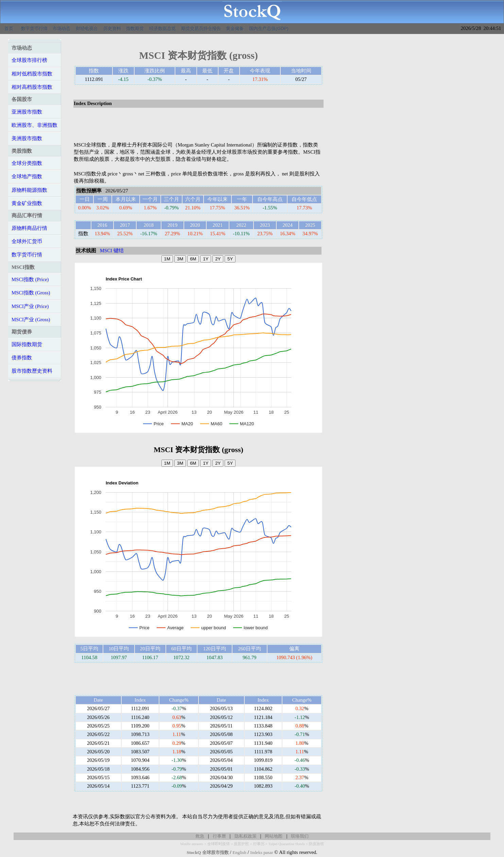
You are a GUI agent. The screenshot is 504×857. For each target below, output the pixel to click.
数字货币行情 (34, 28)
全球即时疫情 (219, 844)
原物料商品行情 (29, 228)
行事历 (259, 844)
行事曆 (219, 836)
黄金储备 (235, 28)
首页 (9, 28)
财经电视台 (87, 28)
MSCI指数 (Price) (30, 279)
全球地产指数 (27, 176)
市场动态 (62, 28)
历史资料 (112, 28)
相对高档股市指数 (32, 87)
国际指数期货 (27, 344)
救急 (200, 836)
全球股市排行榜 (29, 60)
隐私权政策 (246, 836)
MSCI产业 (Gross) (31, 320)
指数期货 (135, 28)
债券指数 (22, 358)
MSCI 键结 (112, 251)
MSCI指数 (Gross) (31, 293)
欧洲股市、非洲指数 (34, 125)
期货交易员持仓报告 (201, 28)
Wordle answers (192, 844)
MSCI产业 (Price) (30, 306)
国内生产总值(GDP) (269, 28)
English (239, 852)
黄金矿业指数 (27, 203)
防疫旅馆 (316, 844)
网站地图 (274, 836)
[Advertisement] (198, 125)
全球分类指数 (27, 163)
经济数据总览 (162, 28)
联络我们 (300, 836)
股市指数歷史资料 (32, 371)
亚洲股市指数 (27, 112)
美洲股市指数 (27, 138)
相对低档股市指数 (32, 74)
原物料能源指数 (29, 190)
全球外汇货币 (27, 241)
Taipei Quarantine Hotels (287, 844)
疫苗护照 (241, 844)
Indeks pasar (262, 852)
